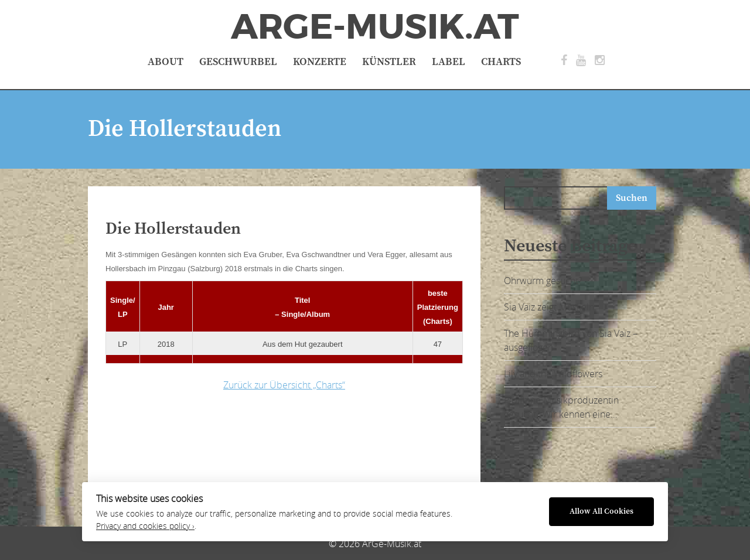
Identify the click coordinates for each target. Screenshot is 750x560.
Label (449, 62)
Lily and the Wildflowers (553, 374)
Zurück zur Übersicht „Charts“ (284, 385)
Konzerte (320, 62)
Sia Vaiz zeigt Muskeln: (550, 307)
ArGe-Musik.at (375, 27)
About (166, 62)
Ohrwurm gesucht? (543, 281)
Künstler (389, 62)
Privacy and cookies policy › (145, 526)
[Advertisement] (290, 438)
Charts (501, 62)
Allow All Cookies (601, 512)
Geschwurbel (238, 62)
